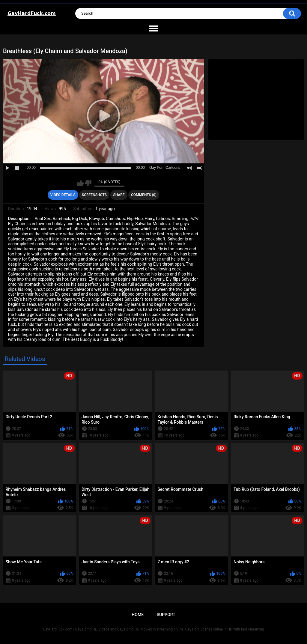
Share (119, 195)
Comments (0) (144, 195)
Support (166, 615)
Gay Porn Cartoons (165, 168)
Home (138, 615)
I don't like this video (88, 183)
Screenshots (94, 195)
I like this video (80, 183)
